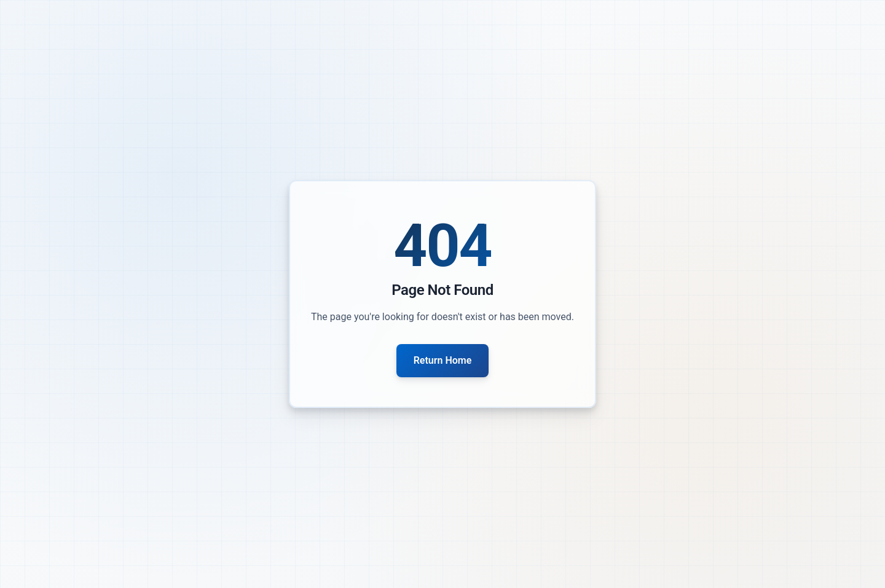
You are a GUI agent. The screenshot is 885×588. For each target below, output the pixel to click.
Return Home (443, 360)
